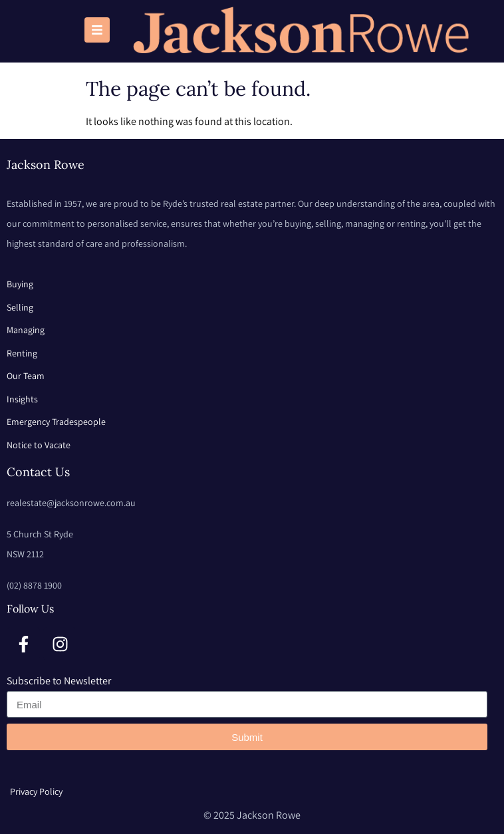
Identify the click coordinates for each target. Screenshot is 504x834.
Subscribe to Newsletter (59, 681)
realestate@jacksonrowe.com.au (71, 503)
